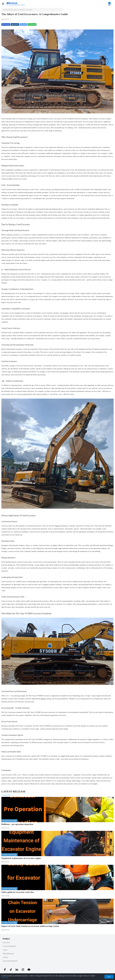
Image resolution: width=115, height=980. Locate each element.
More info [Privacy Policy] (5, 977)
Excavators (6, 943)
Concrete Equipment (9, 946)
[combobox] (33, 10)
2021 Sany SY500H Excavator (39, 696)
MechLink (34, 784)
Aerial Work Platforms (10, 961)
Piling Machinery (8, 954)
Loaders (5, 957)
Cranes (5, 950)
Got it (109, 977)
